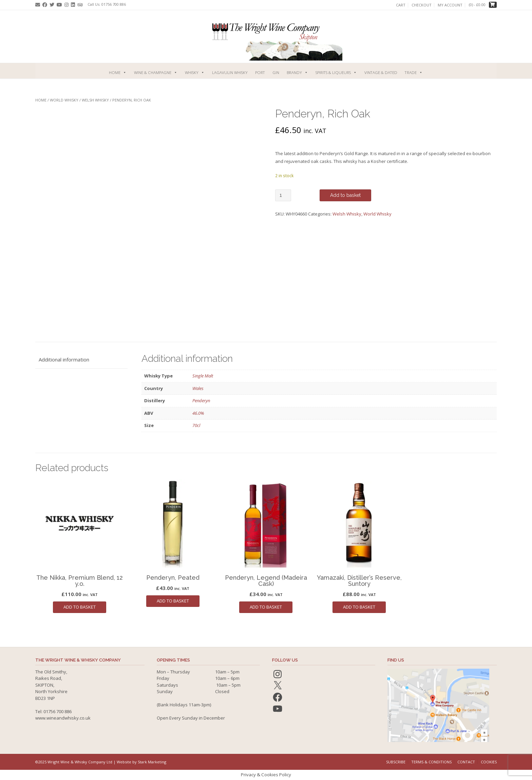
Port (260, 72)
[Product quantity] (283, 195)
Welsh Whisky (95, 100)
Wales (198, 388)
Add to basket (345, 195)
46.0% (198, 413)
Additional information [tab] (64, 359)
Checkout (422, 5)
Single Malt (203, 376)
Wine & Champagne (156, 72)
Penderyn (201, 401)
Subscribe (396, 762)
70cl (196, 425)
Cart (401, 5)
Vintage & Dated (381, 72)
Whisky (195, 72)
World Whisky (64, 100)
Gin (276, 72)
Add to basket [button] (80, 607)
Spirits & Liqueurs (336, 72)
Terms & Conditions (431, 762)
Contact (466, 762)
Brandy (297, 72)
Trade (414, 72)
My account (450, 5)
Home (118, 72)
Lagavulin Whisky (230, 72)
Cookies (489, 762)
